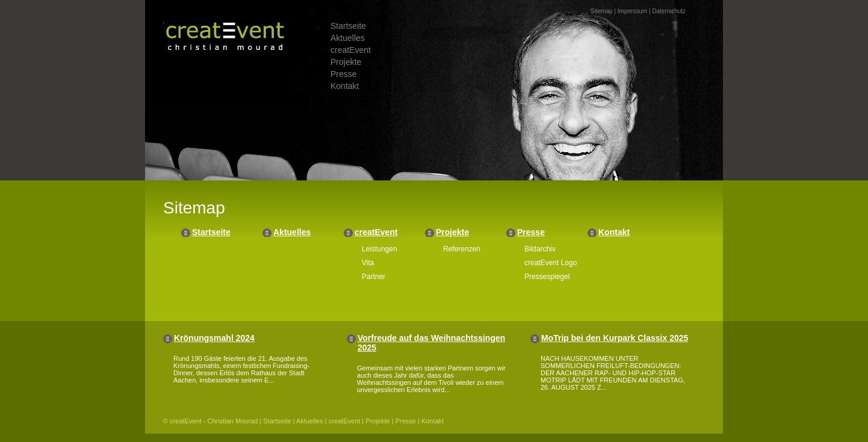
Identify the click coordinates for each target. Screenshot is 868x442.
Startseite (348, 26)
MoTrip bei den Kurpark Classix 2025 (615, 338)
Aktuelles (348, 38)
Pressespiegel (547, 277)
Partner (374, 277)
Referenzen (462, 249)
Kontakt (345, 86)
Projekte (346, 62)
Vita (368, 263)
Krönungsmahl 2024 (214, 338)
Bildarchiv (540, 249)
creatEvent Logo (550, 263)
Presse (344, 74)
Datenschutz (669, 11)
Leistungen (380, 249)
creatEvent (351, 50)
